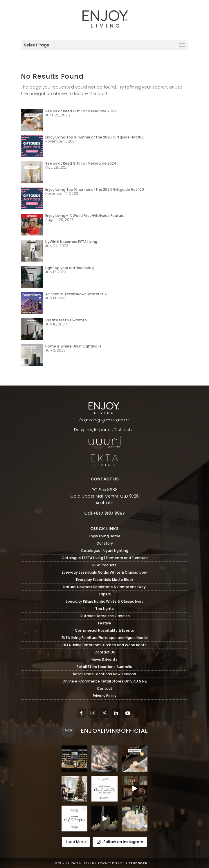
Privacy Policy (105, 696)
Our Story (105, 543)
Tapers (105, 594)
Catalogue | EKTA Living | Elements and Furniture (105, 558)
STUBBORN (138, 863)
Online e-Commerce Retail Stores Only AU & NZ (105, 681)
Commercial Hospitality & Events (105, 630)
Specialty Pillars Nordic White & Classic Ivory (105, 601)
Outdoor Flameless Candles (105, 616)
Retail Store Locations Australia (105, 667)
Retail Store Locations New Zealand (105, 674)
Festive (105, 623)
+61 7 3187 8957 (109, 513)
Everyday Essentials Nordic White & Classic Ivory (105, 572)
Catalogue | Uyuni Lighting (105, 551)
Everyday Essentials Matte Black (105, 580)
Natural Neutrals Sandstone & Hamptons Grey (105, 587)
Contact (105, 688)
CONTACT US (105, 479)
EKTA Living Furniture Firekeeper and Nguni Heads (105, 638)
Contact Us (105, 652)
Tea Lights (105, 609)
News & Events (105, 659)
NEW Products (105, 565)
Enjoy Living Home (105, 536)
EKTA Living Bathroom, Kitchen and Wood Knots (105, 645)
